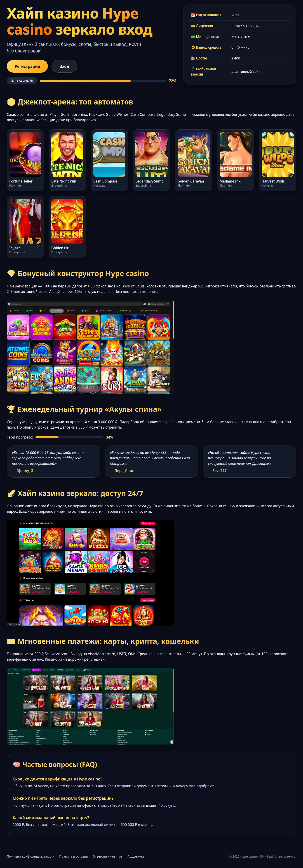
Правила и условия (73, 856)
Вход (64, 66)
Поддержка (136, 856)
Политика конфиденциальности (31, 856)
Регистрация (27, 66)
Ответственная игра (108, 856)
